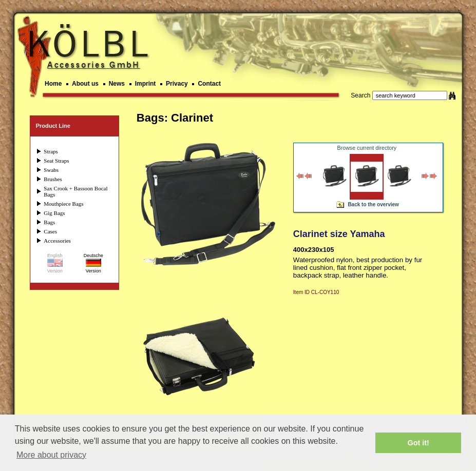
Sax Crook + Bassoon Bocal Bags (75, 191)
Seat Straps (56, 161)
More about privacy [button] (51, 455)
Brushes (53, 179)
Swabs (51, 170)
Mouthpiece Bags (63, 204)
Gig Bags (54, 213)
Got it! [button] (418, 443)
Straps (51, 151)
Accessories (57, 241)
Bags (49, 222)
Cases (50, 231)
